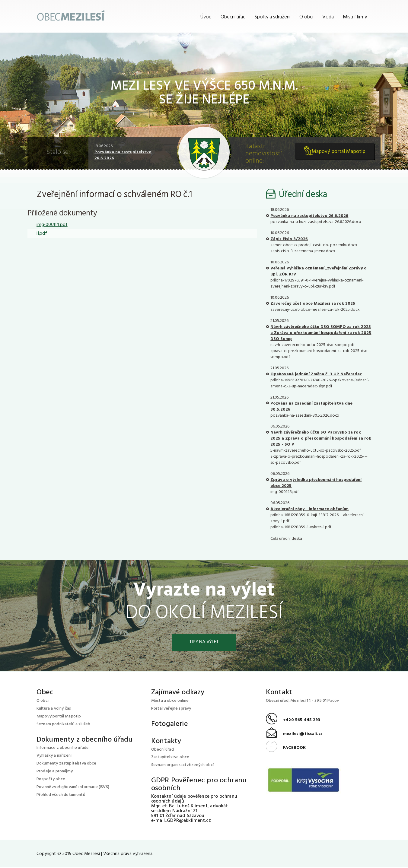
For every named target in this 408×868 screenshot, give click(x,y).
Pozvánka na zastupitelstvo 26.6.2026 (123, 155)
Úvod (206, 17)
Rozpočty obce (51, 780)
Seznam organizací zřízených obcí (182, 766)
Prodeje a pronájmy (55, 772)
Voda (328, 17)
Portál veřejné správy (171, 709)
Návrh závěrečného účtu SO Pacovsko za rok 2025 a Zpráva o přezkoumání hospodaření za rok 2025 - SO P (321, 439)
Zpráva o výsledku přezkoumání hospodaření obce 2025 (316, 483)
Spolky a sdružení (273, 17)
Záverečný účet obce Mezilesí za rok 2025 (313, 304)
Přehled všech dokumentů (61, 796)
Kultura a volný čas (54, 709)
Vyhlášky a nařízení (54, 757)
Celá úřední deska (286, 539)
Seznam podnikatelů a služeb (63, 725)
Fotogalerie (170, 725)
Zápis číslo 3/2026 (289, 239)
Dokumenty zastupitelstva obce (67, 764)
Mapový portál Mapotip (336, 154)
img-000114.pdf (52, 225)
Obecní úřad (233, 17)
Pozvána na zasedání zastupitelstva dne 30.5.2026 (311, 407)
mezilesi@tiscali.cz (294, 735)
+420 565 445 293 (293, 721)
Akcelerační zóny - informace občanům (309, 509)
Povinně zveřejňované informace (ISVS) (73, 788)
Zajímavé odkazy (178, 693)
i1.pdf (42, 234)
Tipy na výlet (204, 643)
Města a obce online (170, 701)
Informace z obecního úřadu (62, 749)
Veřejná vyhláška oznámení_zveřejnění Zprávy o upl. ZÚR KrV (319, 271)
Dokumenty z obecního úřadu (84, 740)
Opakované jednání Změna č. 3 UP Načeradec (316, 374)
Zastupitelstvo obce (170, 758)
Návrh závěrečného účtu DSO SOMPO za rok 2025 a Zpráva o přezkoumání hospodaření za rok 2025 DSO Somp (321, 333)
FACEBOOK (286, 748)
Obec (45, 693)
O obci (306, 17)
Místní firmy (355, 17)
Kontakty (166, 742)
